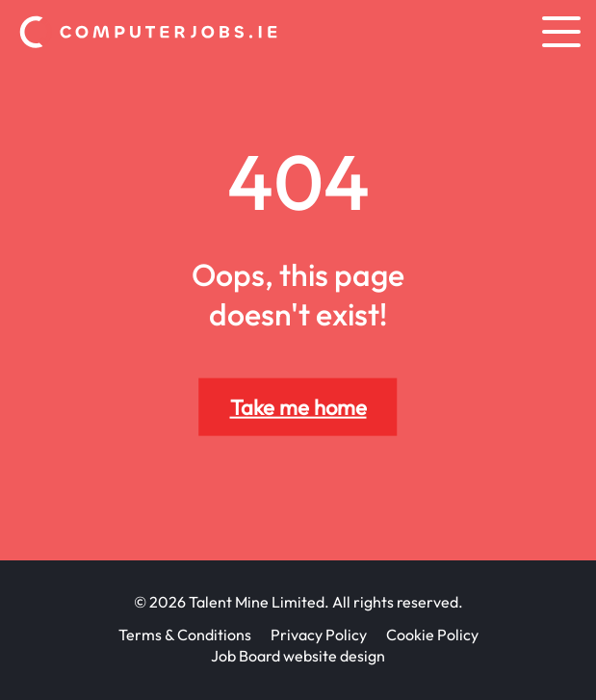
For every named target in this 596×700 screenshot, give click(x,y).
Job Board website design (298, 656)
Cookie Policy (432, 635)
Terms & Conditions (185, 635)
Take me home (298, 407)
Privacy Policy (319, 635)
